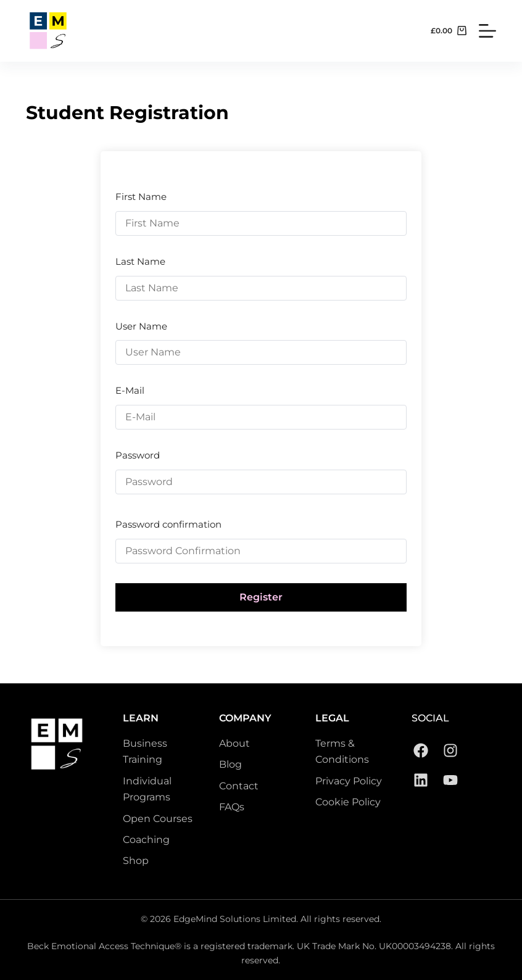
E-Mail (130, 390)
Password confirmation (168, 524)
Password (138, 455)
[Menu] (487, 31)
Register (261, 597)
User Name (141, 326)
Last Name (140, 261)
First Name (141, 197)
